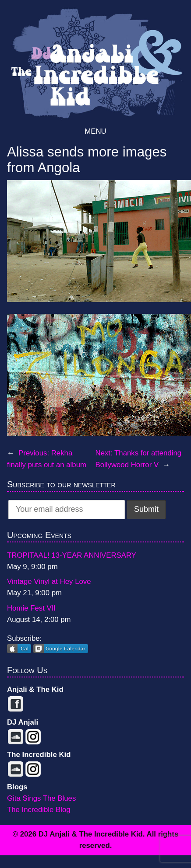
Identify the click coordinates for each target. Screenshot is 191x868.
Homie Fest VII (31, 608)
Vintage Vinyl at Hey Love (49, 582)
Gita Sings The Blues (41, 798)
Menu (95, 131)
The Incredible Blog (39, 810)
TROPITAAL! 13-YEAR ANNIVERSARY (72, 555)
